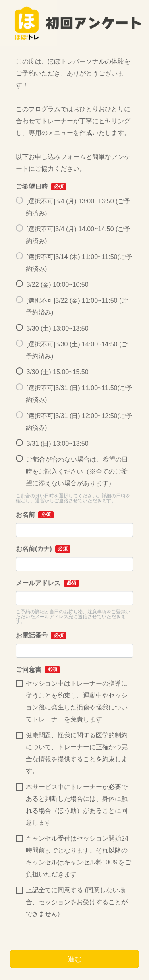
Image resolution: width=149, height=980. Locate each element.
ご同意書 (38, 670)
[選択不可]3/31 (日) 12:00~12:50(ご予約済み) (74, 422)
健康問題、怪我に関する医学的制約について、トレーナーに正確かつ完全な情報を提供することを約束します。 (72, 753)
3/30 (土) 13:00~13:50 (52, 329)
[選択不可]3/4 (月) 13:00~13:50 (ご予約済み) (73, 207)
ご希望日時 (41, 187)
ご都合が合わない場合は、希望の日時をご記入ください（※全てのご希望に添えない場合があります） (72, 471)
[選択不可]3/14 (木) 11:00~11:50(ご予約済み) (74, 263)
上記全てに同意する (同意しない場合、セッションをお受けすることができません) (72, 902)
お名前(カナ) (43, 549)
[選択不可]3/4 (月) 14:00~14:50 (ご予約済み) (73, 235)
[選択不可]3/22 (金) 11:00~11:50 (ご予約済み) (72, 306)
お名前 (35, 515)
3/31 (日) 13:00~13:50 (52, 444)
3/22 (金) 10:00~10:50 (52, 285)
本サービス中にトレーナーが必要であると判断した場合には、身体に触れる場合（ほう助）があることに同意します (72, 805)
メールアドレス (47, 583)
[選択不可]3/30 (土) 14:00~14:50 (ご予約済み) (72, 350)
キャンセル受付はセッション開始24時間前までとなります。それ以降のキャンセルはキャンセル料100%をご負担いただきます (74, 856)
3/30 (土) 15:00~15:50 (52, 372)
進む (75, 959)
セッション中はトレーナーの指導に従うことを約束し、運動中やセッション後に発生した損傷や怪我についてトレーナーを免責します (72, 701)
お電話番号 (41, 636)
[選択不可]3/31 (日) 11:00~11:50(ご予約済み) (74, 394)
